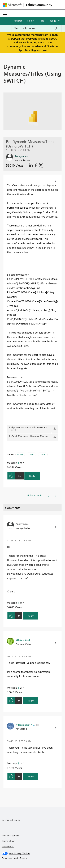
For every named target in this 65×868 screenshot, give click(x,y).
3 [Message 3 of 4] (18, 688)
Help (42, 21)
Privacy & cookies (11, 835)
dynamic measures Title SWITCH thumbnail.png (36, 427)
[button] (56, 181)
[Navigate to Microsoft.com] (12, 5)
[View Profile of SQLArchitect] (23, 640)
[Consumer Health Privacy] (33, 858)
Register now (39, 50)
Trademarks (8, 846)
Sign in (31, 21)
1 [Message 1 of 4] (18, 463)
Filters (20, 454)
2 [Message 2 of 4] (18, 763)
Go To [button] (53, 21)
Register (18, 21)
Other (31, 454)
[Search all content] (36, 28)
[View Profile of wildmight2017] (24, 725)
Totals (43, 454)
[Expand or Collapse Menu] (5, 13)
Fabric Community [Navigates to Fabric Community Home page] (39, 5)
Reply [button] (32, 476)
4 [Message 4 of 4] (18, 603)
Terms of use (8, 841)
